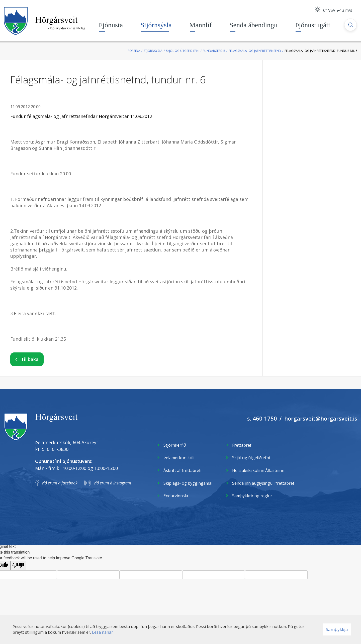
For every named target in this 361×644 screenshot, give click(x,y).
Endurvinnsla (176, 496)
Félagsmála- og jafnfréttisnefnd (255, 51)
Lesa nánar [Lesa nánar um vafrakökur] (103, 632)
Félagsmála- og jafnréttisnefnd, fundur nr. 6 (321, 51)
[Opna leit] (351, 25)
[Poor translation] (18, 566)
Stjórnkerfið (175, 445)
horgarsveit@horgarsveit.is (321, 418)
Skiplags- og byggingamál (188, 483)
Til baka (30, 359)
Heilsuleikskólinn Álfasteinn (258, 470)
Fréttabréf (242, 445)
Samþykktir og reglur (252, 496)
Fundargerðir (214, 51)
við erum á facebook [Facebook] (60, 483)
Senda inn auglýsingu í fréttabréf (263, 483)
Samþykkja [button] (337, 629)
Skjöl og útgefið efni (183, 51)
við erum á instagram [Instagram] (112, 483)
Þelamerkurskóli (179, 458)
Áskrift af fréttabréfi (182, 470)
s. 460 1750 (262, 418)
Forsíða (134, 51)
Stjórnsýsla (153, 51)
